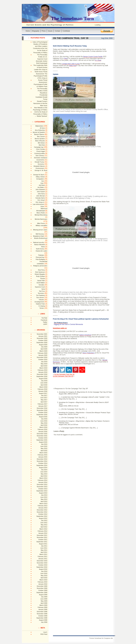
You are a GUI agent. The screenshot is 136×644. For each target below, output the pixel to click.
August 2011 (43, 544)
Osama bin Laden (42, 251)
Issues (50, 31)
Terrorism (41, 293)
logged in (66, 435)
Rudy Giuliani (40, 276)
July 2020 (44, 347)
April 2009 (44, 603)
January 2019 (43, 372)
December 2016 (42, 408)
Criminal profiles (40, 153)
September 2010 (42, 567)
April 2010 (44, 578)
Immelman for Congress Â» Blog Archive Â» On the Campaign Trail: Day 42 (83, 392)
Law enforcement (38, 204)
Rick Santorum (40, 272)
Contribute (66, 31)
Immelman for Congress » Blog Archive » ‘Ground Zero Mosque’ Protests (83, 413)
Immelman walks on (60, 328)
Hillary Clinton (40, 177)
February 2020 (42, 353)
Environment (40, 168)
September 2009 (42, 592)
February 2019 (42, 370)
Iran (43, 181)
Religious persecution (40, 266)
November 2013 (42, 487)
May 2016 (44, 423)
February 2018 (42, 389)
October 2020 (43, 340)
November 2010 (42, 563)
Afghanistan (39, 126)
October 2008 (43, 616)
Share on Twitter (62, 370)
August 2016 (43, 417)
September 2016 (42, 415)
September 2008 (42, 618)
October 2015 (43, 438)
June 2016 (44, 421)
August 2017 (43, 393)
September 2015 (42, 440)
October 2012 (43, 514)
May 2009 (44, 601)
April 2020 (44, 349)
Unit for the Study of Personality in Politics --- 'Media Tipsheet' (40, 114)
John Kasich (41, 192)
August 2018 (43, 379)
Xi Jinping (42, 306)
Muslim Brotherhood (41, 238)
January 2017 (43, 406)
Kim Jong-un (40, 202)
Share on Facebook (56, 370)
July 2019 (44, 362)
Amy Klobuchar (40, 130)
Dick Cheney (40, 156)
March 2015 (43, 453)
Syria (43, 289)
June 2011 (44, 548)
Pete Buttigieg (40, 259)
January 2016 (43, 431)
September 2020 (42, 343)
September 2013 (42, 491)
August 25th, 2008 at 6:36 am (69, 394)
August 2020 (43, 345)
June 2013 (44, 497)
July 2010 (44, 571)
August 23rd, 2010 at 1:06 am (69, 414)
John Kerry (41, 194)
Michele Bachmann (41, 219)
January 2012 (43, 533)
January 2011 (43, 559)
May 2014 (44, 474)
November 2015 (42, 436)
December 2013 (42, 484)
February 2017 (42, 404)
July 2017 (44, 395)
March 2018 (43, 387)
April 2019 (44, 366)
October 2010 (43, 565)
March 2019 (43, 368)
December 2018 (42, 374)
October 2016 (43, 412)
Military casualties (42, 225)
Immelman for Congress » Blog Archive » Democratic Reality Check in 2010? (84, 402)
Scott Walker (41, 283)
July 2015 (44, 444)
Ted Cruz (42, 291)
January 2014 (43, 482)
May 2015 (44, 448)
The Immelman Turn (73, 19)
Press (44, 31)
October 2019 (43, 359)
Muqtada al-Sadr (38, 236)
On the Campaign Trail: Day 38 (64, 374)
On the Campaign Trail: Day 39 (71, 38)
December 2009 (42, 586)
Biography (36, 31)
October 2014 (43, 463)
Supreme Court (40, 287)
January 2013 (43, 508)
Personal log (40, 257)
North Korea (40, 249)
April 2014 (44, 476)
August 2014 (43, 468)
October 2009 (43, 590)
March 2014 (43, 478)
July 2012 (44, 520)
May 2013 (44, 499)
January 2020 (43, 355)
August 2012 (43, 518)
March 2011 (43, 554)
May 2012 (44, 525)
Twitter (45, 322)
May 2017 (44, 400)
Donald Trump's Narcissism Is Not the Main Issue (40, 103)
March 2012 (43, 529)
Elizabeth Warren (39, 166)
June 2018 (44, 383)
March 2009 (43, 605)
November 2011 (42, 537)
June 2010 (44, 573)
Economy (41, 164)
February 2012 (42, 531)
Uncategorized (39, 302)
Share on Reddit (82, 370)
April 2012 (44, 527)
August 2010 (43, 569)
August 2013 (43, 493)
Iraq (42, 183)
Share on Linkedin (69, 370)
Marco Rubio (41, 213)
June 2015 (44, 446)
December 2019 (42, 357)
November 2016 (42, 410)
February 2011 (42, 556)
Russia (43, 278)
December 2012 (42, 510)
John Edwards (40, 189)
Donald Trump (39, 162)
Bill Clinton (41, 143)
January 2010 (43, 584)
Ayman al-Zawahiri (39, 132)
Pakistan (41, 255)
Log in (45, 632)
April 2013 (44, 501)
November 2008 (42, 614)
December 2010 (42, 561)
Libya (42, 206)
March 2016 (43, 427)
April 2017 (44, 402)
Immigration (40, 179)
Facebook (44, 320)
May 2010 (44, 576)
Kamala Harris (40, 198)
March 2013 (43, 504)
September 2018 (42, 376)
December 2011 (42, 535)
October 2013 (43, 489)
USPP (45, 324)
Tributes (41, 300)
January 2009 (43, 609)
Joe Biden (41, 187)
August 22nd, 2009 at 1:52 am (69, 406)
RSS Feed (44, 634)
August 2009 (43, 595)
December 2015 (42, 434)
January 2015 (43, 457)
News (43, 247)
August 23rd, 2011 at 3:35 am (69, 424)
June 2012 (44, 523)
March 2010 (43, 580)
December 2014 (42, 459)
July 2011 (44, 546)
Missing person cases (40, 230)
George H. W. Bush (41, 170)
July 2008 (44, 622)
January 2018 (43, 391)
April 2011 (44, 552)
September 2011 (42, 542)
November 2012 (42, 512)
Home (28, 31)
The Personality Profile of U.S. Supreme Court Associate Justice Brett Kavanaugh (42, 59)
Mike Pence (41, 223)
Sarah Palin (41, 281)
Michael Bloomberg (41, 215)
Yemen (42, 308)
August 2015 (43, 442)
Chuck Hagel (41, 151)
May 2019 (44, 364)
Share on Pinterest (76, 370)
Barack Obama (39, 134)
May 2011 (44, 550)
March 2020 (43, 351)
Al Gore (42, 128)
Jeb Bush (42, 185)
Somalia (41, 285)
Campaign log (39, 147)
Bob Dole (42, 145)
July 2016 (44, 419)
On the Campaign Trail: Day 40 (63, 376)
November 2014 (42, 461)
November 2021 (42, 334)
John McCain (41, 196)
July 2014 (44, 470)
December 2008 (42, 612)
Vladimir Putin (40, 304)
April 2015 (44, 451)
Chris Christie (40, 149)
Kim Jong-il (41, 200)
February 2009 (42, 607)
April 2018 (44, 385)
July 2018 (44, 381)
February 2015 (42, 455)
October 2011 (43, 540)
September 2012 (42, 516)
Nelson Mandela (40, 245)
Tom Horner (40, 298)
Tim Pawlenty (41, 295)
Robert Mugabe (40, 274)
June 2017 (44, 398)
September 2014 (42, 465)
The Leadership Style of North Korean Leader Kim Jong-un (40, 67)
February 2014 (42, 480)
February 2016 (42, 429)
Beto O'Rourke (40, 141)
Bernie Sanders (40, 139)
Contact (57, 31)
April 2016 (44, 425)
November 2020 (42, 338)
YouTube (44, 318)
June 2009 (44, 599)
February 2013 (42, 506)
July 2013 (44, 495)
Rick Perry (42, 270)
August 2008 (43, 620)
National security (38, 242)
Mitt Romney (40, 234)
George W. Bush (39, 175)
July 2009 (44, 597)
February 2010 (42, 582)
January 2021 (43, 336)
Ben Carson (41, 137)
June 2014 (44, 472)
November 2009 (42, 588)
